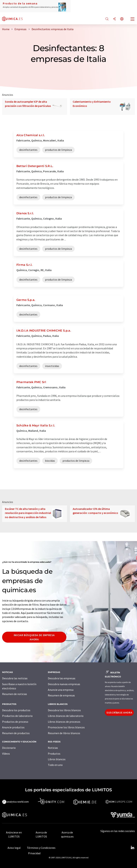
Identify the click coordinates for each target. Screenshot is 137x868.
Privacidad (34, 853)
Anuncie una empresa (61, 690)
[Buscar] (107, 19)
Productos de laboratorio (17, 716)
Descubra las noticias (15, 678)
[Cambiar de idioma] (122, 19)
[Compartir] (114, 19)
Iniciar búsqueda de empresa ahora (34, 637)
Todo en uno (55, 765)
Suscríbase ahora (119, 712)
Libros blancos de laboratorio (66, 716)
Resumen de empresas (61, 695)
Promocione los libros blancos (66, 727)
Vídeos (6, 754)
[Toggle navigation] (133, 19)
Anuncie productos (13, 727)
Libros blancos (57, 759)
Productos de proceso (15, 722)
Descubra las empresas (62, 678)
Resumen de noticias (15, 694)
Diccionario (9, 748)
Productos (54, 754)
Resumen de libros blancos (64, 733)
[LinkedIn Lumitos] (132, 848)
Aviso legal (14, 848)
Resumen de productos (16, 733)
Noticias (53, 748)
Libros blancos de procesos (64, 722)
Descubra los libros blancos (64, 710)
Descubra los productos (16, 710)
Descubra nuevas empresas (64, 684)
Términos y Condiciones (41, 848)
